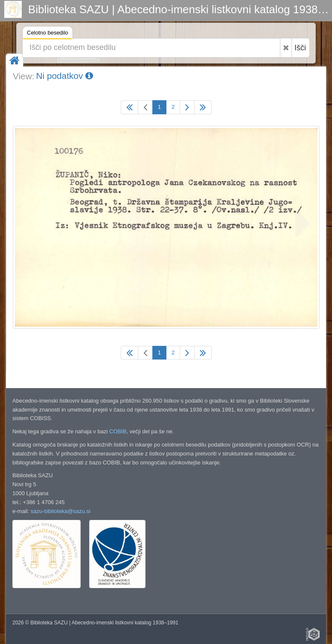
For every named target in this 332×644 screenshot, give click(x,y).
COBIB (118, 431)
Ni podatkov (64, 76)
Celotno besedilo (48, 34)
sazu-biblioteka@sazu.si (61, 511)
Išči (300, 48)
